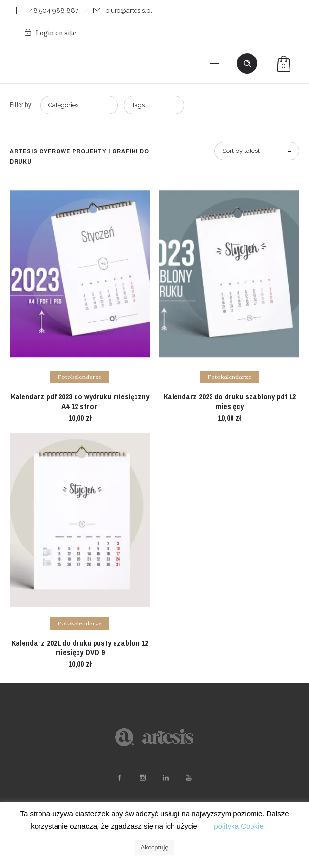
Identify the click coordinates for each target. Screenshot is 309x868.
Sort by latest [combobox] (241, 151)
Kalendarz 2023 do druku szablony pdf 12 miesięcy (230, 401)
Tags (138, 105)
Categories (63, 105)
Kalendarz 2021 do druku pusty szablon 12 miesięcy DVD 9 (80, 648)
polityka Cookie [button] (239, 826)
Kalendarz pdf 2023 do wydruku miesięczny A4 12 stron (80, 401)
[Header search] (247, 64)
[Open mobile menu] (219, 63)
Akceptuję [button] (154, 847)
